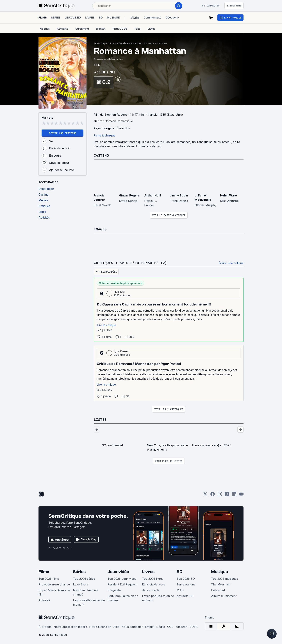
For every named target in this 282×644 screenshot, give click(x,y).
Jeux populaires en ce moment (123, 598)
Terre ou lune (186, 584)
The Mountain (221, 584)
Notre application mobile (70, 627)
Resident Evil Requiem (122, 584)
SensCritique (101, 43)
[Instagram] (220, 495)
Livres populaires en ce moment (158, 598)
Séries (79, 572)
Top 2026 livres (153, 579)
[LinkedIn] (234, 495)
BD (179, 572)
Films (113, 43)
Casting (101, 155)
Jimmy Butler (179, 195)
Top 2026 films (49, 579)
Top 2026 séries (84, 579)
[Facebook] (213, 495)
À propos (45, 627)
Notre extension (100, 627)
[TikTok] (227, 495)
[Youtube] (241, 495)
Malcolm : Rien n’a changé (86, 592)
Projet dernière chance (54, 584)
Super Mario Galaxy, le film (54, 592)
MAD (180, 590)
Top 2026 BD (186, 579)
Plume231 (119, 292)
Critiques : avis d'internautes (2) (130, 263)
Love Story (81, 584)
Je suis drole (151, 590)
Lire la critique (106, 325)
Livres (148, 572)
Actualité (44, 600)
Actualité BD (185, 596)
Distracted (218, 590)
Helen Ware (228, 195)
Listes (100, 419)
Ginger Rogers (129, 195)
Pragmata (114, 590)
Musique (220, 572)
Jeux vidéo (118, 572)
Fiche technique (104, 135)
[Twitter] (205, 495)
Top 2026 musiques (225, 579)
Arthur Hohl (153, 195)
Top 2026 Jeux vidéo (122, 579)
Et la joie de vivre (154, 584)
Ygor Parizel (121, 351)
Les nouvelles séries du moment (89, 602)
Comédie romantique (130, 43)
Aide (116, 627)
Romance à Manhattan (156, 43)
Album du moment (224, 596)
